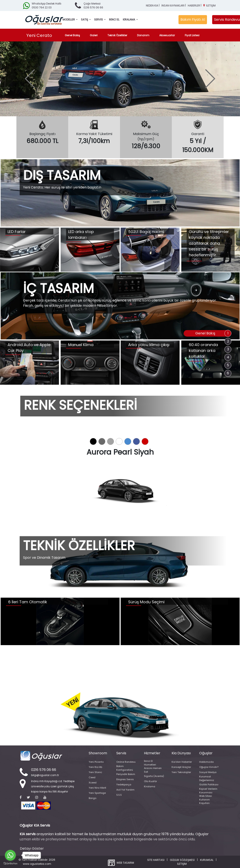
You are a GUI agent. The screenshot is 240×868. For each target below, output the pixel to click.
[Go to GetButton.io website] (10, 864)
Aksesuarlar (167, 35)
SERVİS (99, 20)
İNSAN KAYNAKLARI (173, 6)
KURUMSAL (207, 860)
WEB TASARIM (125, 863)
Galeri (94, 35)
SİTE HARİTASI (156, 860)
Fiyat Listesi (192, 35)
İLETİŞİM (211, 6)
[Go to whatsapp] (10, 855)
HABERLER (194, 6)
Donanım (143, 35)
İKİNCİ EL (114, 20)
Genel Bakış (73, 35)
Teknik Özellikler (117, 35)
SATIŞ (85, 20)
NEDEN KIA (152, 6)
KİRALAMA (129, 20)
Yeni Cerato (39, 35)
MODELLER (69, 20)
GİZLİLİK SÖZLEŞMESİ (182, 860)
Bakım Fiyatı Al (193, 20)
